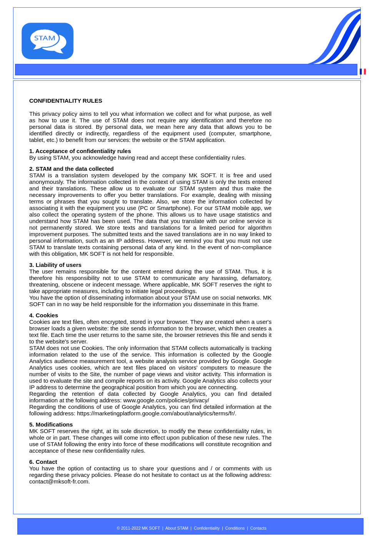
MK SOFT (202, 175)
